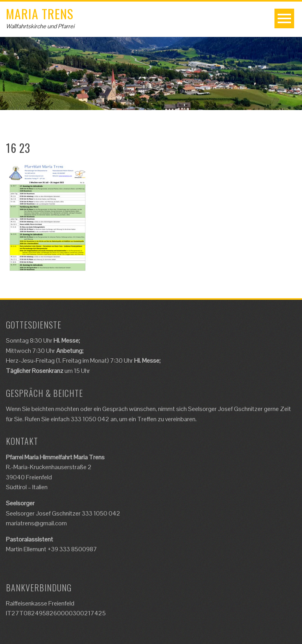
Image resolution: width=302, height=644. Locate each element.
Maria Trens (40, 14)
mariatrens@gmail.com (36, 523)
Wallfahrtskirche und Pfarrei (40, 26)
